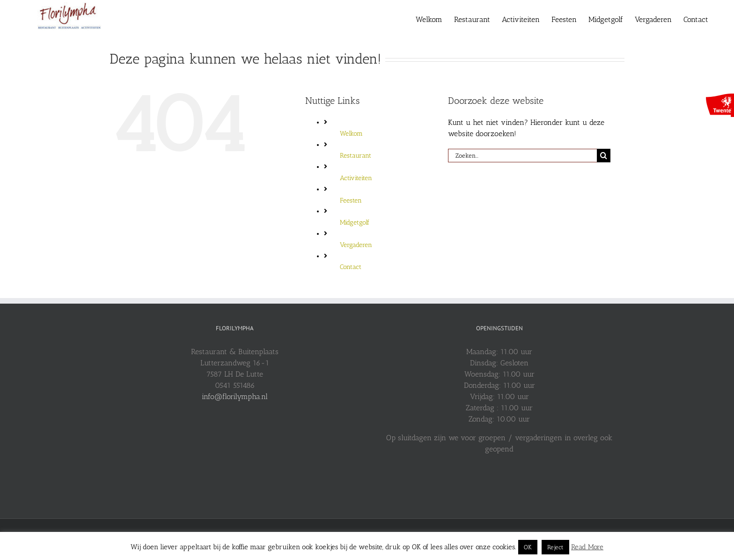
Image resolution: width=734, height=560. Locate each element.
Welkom (351, 134)
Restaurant (356, 156)
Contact (351, 267)
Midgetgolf (355, 222)
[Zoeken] (604, 156)
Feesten (351, 200)
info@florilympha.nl (235, 396)
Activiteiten (356, 178)
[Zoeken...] (522, 156)
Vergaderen (356, 245)
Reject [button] (555, 547)
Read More (587, 547)
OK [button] (528, 547)
